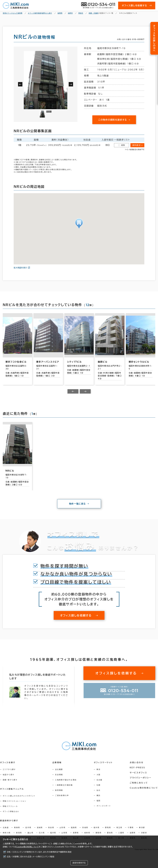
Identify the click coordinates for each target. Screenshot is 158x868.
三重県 (121, 833)
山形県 (62, 827)
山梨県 (64, 833)
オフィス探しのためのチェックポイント (19, 796)
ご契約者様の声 (62, 795)
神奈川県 (7, 833)
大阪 (99, 775)
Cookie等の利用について (27, 847)
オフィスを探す (8, 763)
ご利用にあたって (139, 783)
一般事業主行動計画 (64, 785)
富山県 (30, 833)
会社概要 (59, 769)
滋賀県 (133, 833)
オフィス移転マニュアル (12, 789)
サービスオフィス (138, 773)
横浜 (99, 795)
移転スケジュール (10, 806)
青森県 (17, 827)
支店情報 (59, 775)
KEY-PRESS (137, 768)
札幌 (99, 785)
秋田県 (51, 827)
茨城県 (85, 827)
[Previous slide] (73, 391)
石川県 (42, 833)
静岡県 (99, 833)
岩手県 (28, 827)
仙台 (99, 790)
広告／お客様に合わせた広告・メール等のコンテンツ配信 (31, 857)
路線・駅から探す (10, 780)
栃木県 (97, 827)
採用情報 (59, 790)
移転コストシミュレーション (14, 801)
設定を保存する (79, 863)
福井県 (53, 833)
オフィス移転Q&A (11, 811)
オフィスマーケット (103, 763)
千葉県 (131, 827)
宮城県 (40, 827)
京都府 (144, 833)
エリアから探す (9, 769)
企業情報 (57, 763)
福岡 (99, 801)
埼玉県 (119, 827)
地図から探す (8, 775)
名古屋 (99, 780)
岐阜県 (87, 833)
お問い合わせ (137, 763)
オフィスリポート (104, 806)
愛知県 (110, 833)
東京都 (142, 827)
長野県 (76, 833)
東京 (99, 769)
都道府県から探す (9, 821)
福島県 (74, 827)
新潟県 (19, 833)
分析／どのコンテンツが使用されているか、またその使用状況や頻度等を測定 (39, 852)
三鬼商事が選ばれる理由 (66, 780)
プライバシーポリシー (141, 778)
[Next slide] (85, 391)
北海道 (6, 827)
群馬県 (108, 827)
